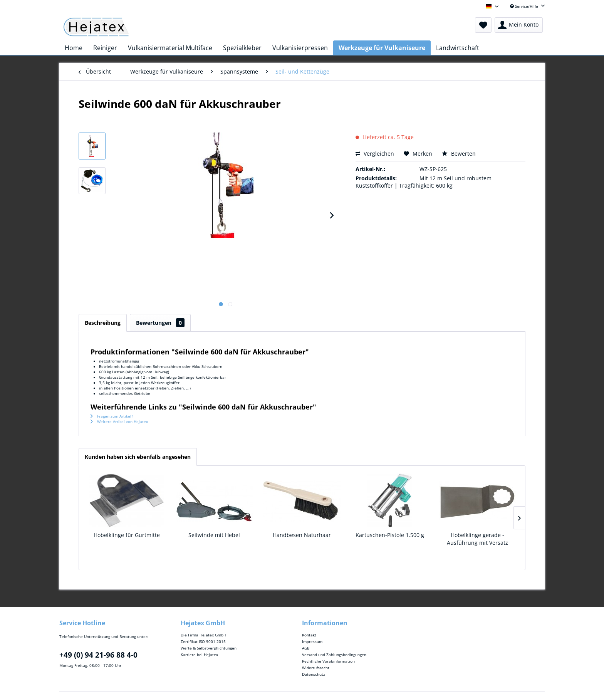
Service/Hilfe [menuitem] (525, 6)
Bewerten (459, 154)
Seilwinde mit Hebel (214, 535)
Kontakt (309, 635)
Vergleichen (375, 154)
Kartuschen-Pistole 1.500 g (390, 535)
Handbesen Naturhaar (302, 535)
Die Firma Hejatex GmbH (203, 635)
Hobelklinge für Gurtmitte (127, 535)
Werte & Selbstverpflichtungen (209, 648)
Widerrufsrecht (316, 668)
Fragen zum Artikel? (112, 416)
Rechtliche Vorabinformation (328, 661)
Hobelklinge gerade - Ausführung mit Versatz (477, 539)
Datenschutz (314, 674)
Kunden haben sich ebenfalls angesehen (138, 457)
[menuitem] (483, 25)
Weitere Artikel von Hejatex (119, 421)
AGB (306, 648)
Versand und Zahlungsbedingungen (334, 655)
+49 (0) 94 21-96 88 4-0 (98, 655)
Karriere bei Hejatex (199, 655)
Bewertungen (160, 323)
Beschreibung (103, 323)
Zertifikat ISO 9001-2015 (203, 641)
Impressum (312, 641)
